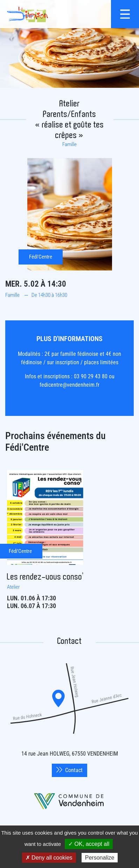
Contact (69, 770)
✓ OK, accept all (89, 844)
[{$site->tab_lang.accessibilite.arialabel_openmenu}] (125, 14)
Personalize (100, 858)
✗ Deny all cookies (49, 858)
